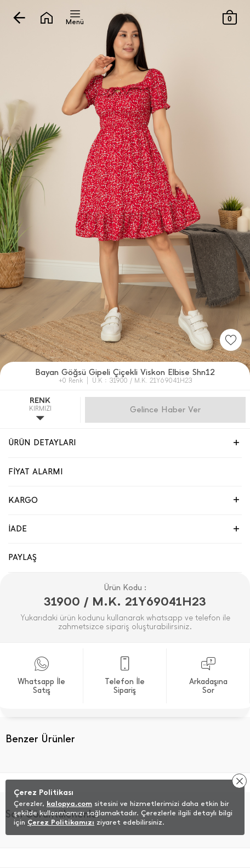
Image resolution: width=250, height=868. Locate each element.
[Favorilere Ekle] (231, 340)
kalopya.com (69, 803)
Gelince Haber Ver (165, 410)
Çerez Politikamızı (61, 822)
